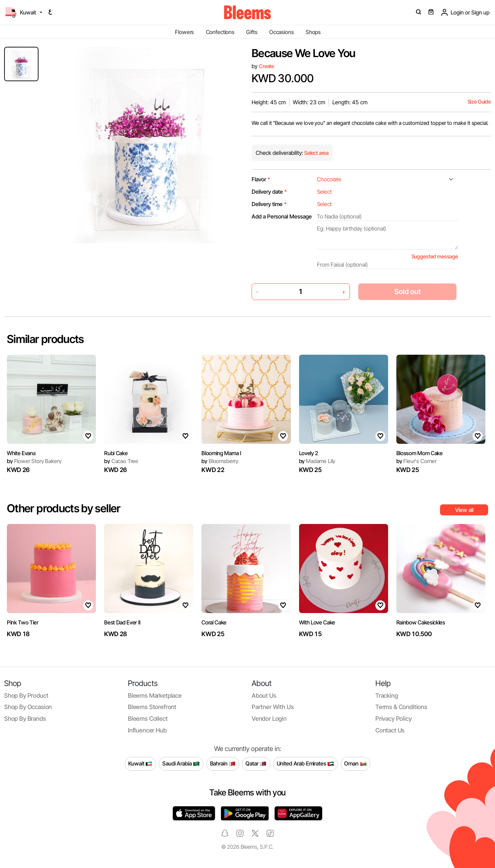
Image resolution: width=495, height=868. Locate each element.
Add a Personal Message (282, 216)
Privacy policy (394, 719)
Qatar (256, 764)
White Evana (21, 453)
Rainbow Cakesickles (421, 622)
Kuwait (140, 764)
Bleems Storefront (152, 707)
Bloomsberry (220, 461)
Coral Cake (214, 622)
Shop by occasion (28, 707)
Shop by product (26, 695)
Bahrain (223, 764)
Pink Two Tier (23, 622)
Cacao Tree (121, 461)
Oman (355, 764)
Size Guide (479, 102)
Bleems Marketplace (155, 695)
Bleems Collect (148, 719)
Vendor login (269, 719)
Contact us (390, 730)
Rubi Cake (116, 453)
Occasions (282, 32)
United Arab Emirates (306, 764)
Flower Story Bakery (34, 461)
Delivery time (269, 204)
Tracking (387, 695)
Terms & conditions (401, 707)
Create (266, 66)
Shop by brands (25, 719)
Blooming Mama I (221, 453)
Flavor (261, 179)
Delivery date (269, 192)
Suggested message (435, 256)
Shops (313, 32)
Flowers (184, 32)
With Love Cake (317, 622)
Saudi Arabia (181, 764)
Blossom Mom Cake (420, 453)
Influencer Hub (147, 730)
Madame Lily (317, 461)
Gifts (252, 32)
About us (264, 695)
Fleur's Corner (416, 461)
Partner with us (273, 707)
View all (464, 510)
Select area (316, 153)
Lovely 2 (309, 453)
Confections (220, 32)
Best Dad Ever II (122, 622)
